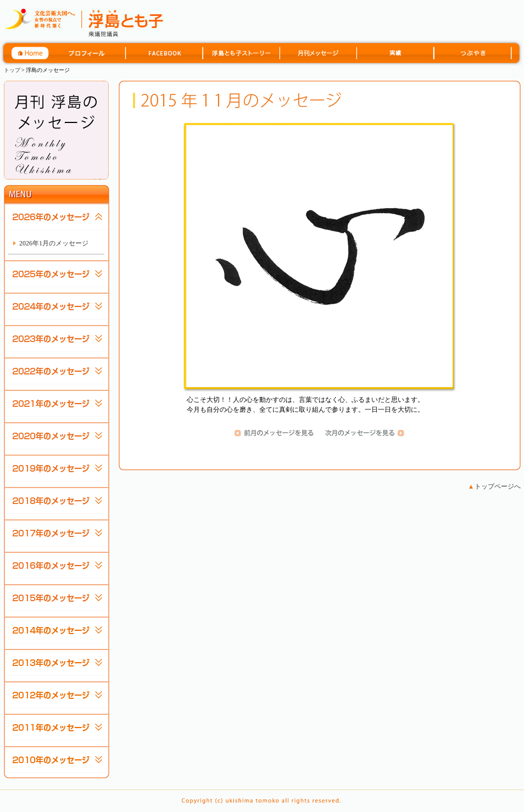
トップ (12, 70)
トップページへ (494, 486)
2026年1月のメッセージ (54, 243)
